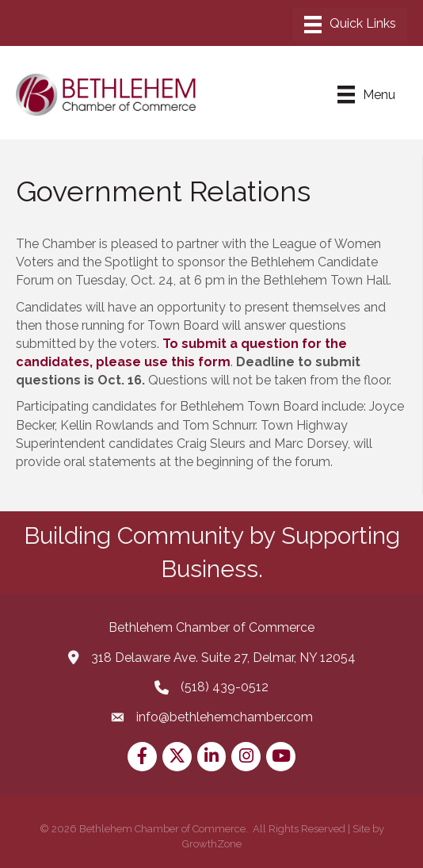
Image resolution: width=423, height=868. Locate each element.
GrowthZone (212, 844)
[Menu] (350, 25)
